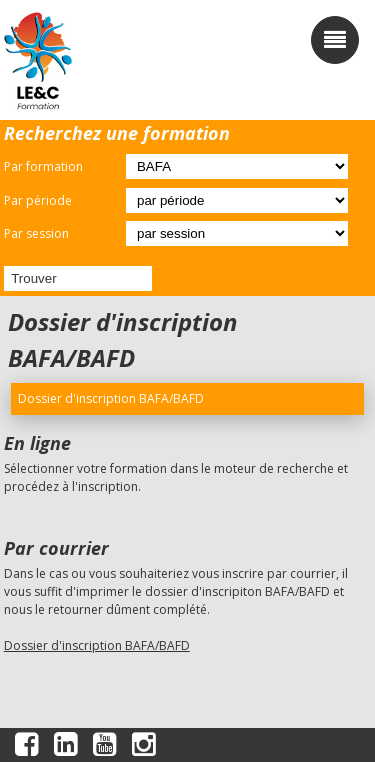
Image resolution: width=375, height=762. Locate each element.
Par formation (43, 166)
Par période (38, 200)
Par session (36, 233)
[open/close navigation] (335, 40)
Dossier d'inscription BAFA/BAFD (97, 645)
